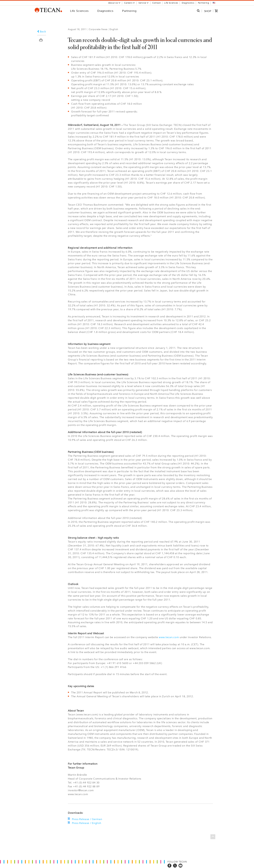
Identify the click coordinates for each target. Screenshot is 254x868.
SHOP (208, 11)
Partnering (204, 3)
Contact (156, 3)
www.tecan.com (169, 637)
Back (42, 32)
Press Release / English (86, 823)
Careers (130, 3)
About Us (114, 3)
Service (144, 3)
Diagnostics (188, 3)
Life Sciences (171, 3)
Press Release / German (87, 819)
